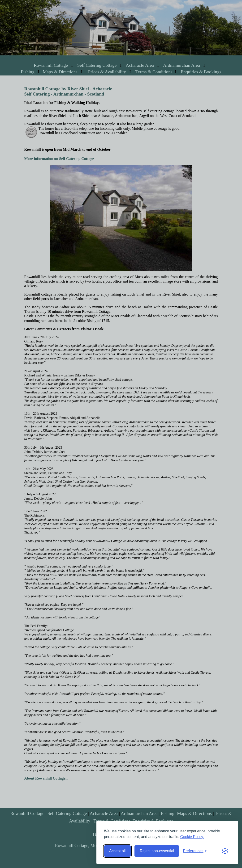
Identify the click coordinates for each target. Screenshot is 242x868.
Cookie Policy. (192, 837)
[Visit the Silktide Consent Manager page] (225, 851)
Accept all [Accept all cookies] (117, 851)
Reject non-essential (157, 851)
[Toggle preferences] (195, 851)
